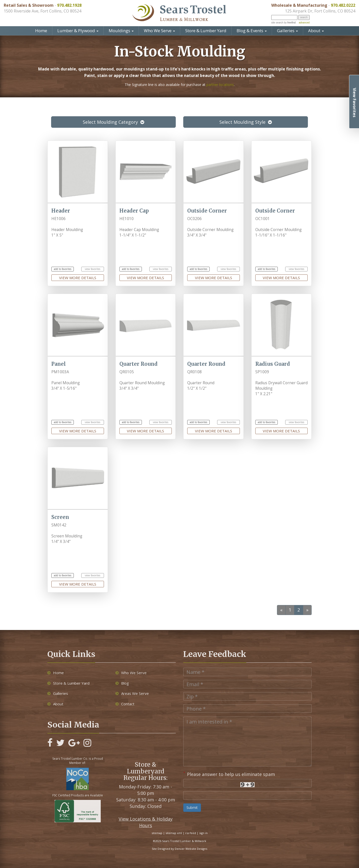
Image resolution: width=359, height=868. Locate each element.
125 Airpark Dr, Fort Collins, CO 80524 (320, 11)
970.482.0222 (343, 5)
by (289, 23)
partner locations (220, 76)
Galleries (287, 31)
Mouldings (121, 31)
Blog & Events (252, 31)
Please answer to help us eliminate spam (229, 774)
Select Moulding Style (246, 122)
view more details (78, 278)
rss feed (191, 833)
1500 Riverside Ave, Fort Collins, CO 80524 (43, 11)
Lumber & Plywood (78, 31)
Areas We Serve (132, 693)
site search (277, 23)
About (316, 31)
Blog (122, 683)
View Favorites (355, 103)
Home (41, 31)
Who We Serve (159, 31)
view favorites (92, 269)
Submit (192, 807)
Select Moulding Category (113, 122)
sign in (203, 833)
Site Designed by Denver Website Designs (179, 849)
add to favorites (63, 269)
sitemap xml (174, 833)
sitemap (157, 833)
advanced (304, 23)
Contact (125, 704)
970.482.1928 (69, 5)
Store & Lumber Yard (206, 31)
